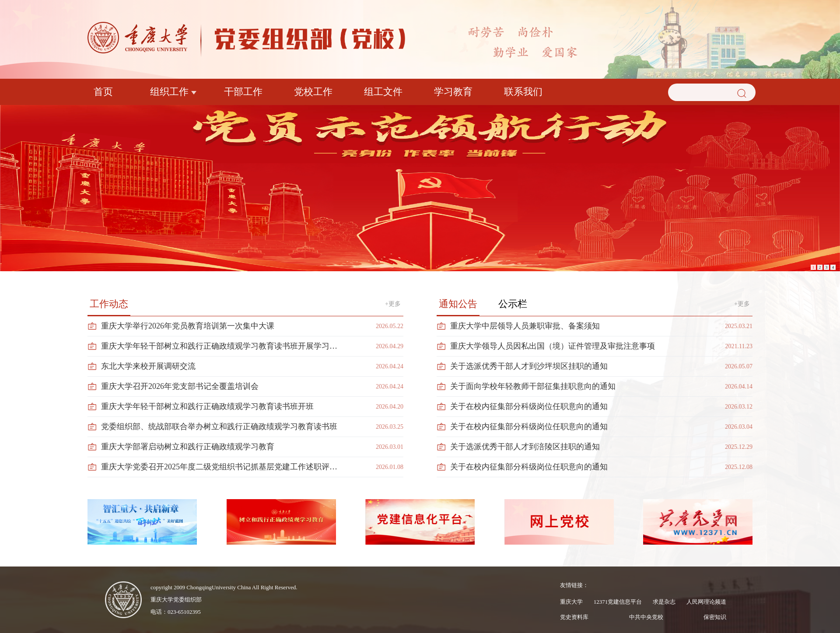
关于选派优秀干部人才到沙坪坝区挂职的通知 (529, 366)
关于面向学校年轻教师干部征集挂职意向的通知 (533, 386)
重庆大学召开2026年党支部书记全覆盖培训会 (180, 386)
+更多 (393, 304)
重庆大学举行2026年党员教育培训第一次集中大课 (188, 326)
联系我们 (523, 92)
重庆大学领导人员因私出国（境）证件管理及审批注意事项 (553, 346)
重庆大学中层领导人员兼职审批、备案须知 (525, 326)
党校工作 (313, 92)
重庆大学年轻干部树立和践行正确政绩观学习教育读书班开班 (207, 406)
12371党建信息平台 (618, 602)
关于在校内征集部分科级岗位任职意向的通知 (529, 406)
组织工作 (169, 92)
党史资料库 (574, 617)
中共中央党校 (646, 617)
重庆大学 (571, 602)
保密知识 (715, 617)
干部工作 (243, 92)
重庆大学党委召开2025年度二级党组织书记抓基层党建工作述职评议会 (222, 467)
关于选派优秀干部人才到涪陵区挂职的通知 (525, 447)
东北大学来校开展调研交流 (148, 366)
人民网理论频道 (706, 602)
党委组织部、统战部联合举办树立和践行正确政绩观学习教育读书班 (219, 427)
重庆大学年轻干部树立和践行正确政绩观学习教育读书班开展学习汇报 (222, 346)
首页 (103, 92)
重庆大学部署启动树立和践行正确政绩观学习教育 (188, 447)
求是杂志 (664, 602)
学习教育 (453, 92)
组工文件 (383, 92)
